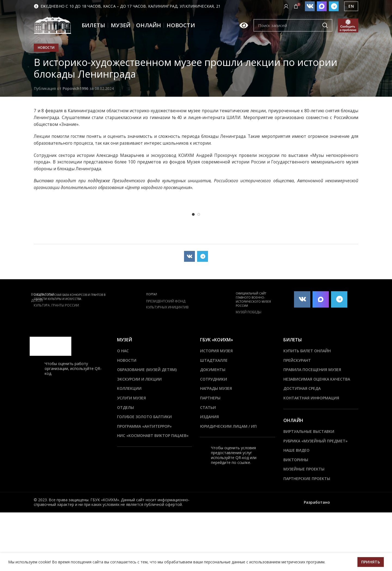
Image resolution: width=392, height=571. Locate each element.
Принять (371, 562)
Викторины (296, 460)
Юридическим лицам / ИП (228, 426)
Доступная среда (302, 388)
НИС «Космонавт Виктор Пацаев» (153, 435)
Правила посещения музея (312, 370)
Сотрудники (214, 379)
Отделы (125, 407)
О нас (123, 351)
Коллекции (129, 388)
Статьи (208, 407)
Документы (213, 370)
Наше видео (296, 450)
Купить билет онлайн (307, 351)
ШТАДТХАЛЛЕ (214, 360)
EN (351, 6)
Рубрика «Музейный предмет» (316, 441)
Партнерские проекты (307, 479)
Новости (46, 48)
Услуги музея (131, 398)
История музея (216, 351)
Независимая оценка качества (317, 379)
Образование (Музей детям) (147, 370)
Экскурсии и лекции (139, 379)
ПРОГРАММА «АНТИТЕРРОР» (144, 426)
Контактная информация (311, 398)
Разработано (317, 502)
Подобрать (325, 25)
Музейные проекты (304, 469)
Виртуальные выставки (309, 431)
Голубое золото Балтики (144, 417)
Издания (209, 417)
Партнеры (210, 398)
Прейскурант (297, 360)
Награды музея (216, 388)
